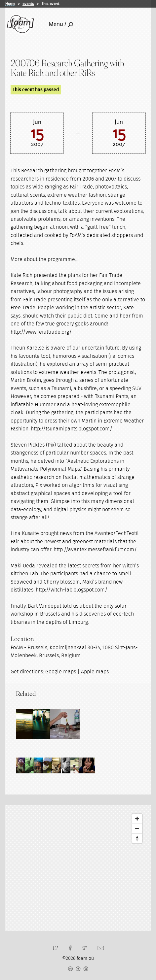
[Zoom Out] (137, 828)
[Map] (78, 868)
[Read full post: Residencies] (60, 724)
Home (10, 4)
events (28, 4)
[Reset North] (137, 838)
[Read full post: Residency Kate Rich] (90, 724)
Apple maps (95, 672)
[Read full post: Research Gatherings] (31, 724)
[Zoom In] (137, 819)
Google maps (61, 672)
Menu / (61, 24)
